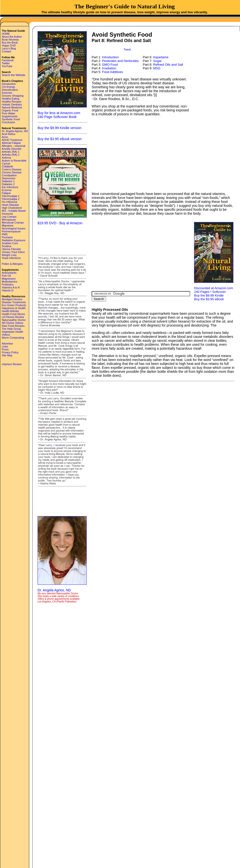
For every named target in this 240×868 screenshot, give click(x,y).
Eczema (7, 190)
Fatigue (6, 193)
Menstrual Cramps (13, 223)
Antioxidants (9, 273)
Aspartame (161, 57)
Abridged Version (12, 299)
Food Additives (112, 72)
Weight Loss (9, 255)
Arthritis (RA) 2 (11, 155)
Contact (6, 51)
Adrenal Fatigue (11, 143)
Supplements (10, 116)
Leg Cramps (9, 217)
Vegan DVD (9, 45)
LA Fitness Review (13, 317)
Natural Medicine (12, 107)
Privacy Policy (10, 352)
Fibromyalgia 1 (11, 196)
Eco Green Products (14, 305)
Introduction (9, 84)
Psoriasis (7, 237)
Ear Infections (10, 187)
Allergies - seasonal (14, 146)
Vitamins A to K (11, 287)
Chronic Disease (12, 172)
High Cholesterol (12, 208)
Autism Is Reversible (14, 161)
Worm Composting (13, 338)
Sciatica (7, 246)
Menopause (9, 220)
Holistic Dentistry (12, 105)
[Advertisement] (62, 239)
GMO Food (110, 65)
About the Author (12, 37)
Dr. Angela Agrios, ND (15, 131)
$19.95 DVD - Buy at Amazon (60, 223)
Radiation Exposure (14, 240)
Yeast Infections (11, 258)
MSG (157, 68)
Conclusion (8, 122)
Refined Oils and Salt (168, 65)
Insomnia (7, 214)
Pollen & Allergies (12, 264)
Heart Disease (10, 205)
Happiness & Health (14, 308)
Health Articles (10, 311)
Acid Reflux (9, 134)
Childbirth (7, 166)
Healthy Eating (11, 99)
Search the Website (14, 75)
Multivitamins (10, 282)
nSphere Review (12, 364)
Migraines (8, 225)
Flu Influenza (9, 202)
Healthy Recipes (12, 102)
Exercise (7, 93)
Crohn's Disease (12, 169)
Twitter (6, 63)
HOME (6, 34)
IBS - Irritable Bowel (14, 211)
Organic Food (10, 110)
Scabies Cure (10, 243)
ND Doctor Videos (13, 323)
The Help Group (11, 329)
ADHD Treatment (12, 140)
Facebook (8, 60)
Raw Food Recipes (13, 326)
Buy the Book (10, 43)
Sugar (157, 61)
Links (5, 346)
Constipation (9, 175)
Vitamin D (7, 290)
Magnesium (9, 279)
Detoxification (10, 90)
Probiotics (8, 284)
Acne (5, 137)
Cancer (6, 164)
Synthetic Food (11, 119)
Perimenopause (11, 231)
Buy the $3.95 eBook (209, 299)
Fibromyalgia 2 (11, 199)
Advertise (7, 344)
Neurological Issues (14, 228)
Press (5, 349)
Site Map (7, 355)
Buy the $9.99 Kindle (209, 295)
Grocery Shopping (13, 96)
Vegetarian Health (12, 332)
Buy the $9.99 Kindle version (59, 128)
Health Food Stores (13, 314)
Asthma (6, 158)
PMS (5, 234)
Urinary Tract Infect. (14, 252)
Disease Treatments (14, 302)
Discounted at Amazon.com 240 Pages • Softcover (213, 290)
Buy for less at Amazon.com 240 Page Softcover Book (59, 115)
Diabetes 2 (8, 184)
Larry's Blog (9, 48)
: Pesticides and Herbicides (120, 61)
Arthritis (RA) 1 (11, 152)
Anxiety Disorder (12, 149)
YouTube (7, 66)
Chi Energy (8, 87)
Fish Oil (6, 276)
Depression (9, 178)
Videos (6, 335)
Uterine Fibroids (11, 249)
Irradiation (109, 68)
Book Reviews (10, 40)
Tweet (127, 49)
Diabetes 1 (8, 181)
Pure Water (8, 113)
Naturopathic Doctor (14, 320)
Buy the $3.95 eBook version (60, 139)
